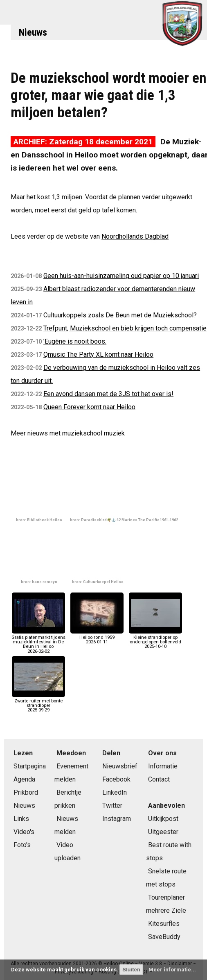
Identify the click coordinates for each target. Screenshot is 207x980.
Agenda (24, 779)
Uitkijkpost (163, 819)
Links (21, 819)
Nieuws (33, 32)
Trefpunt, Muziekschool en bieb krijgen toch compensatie (125, 328)
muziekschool (82, 433)
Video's (24, 832)
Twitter (112, 806)
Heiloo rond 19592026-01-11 (97, 637)
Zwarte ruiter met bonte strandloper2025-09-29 (38, 703)
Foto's (22, 845)
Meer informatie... (172, 970)
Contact (159, 779)
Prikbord (26, 792)
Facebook (116, 779)
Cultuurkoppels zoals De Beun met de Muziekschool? (120, 315)
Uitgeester (163, 832)
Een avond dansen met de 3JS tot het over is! (108, 394)
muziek (114, 433)
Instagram (117, 819)
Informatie (163, 766)
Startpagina (30, 766)
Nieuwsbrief (120, 766)
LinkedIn (115, 792)
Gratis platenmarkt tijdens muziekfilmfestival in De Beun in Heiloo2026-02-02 (38, 642)
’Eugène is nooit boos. (75, 341)
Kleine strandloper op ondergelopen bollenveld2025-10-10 (155, 640)
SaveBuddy (164, 937)
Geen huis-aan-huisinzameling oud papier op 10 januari (121, 276)
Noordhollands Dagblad (135, 236)
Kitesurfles (164, 924)
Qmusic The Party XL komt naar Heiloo (98, 354)
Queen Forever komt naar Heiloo (89, 407)
